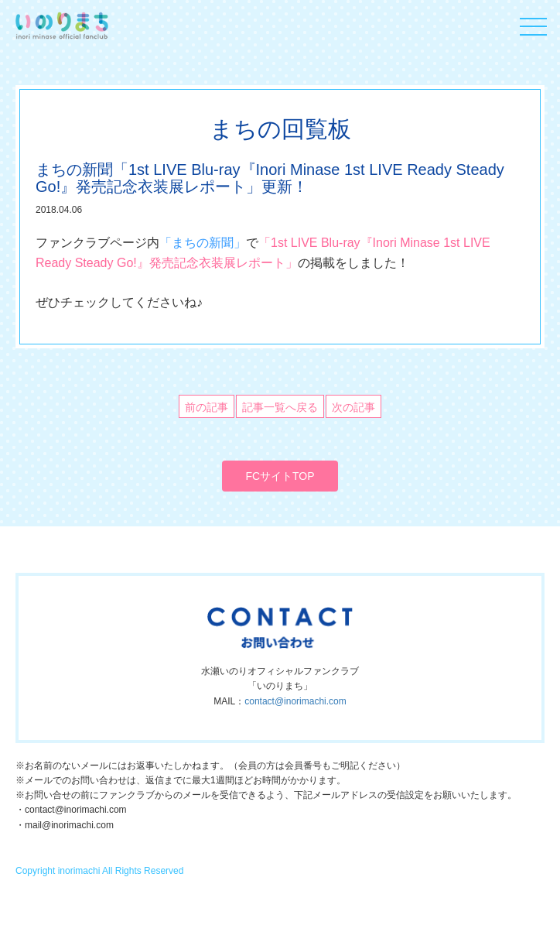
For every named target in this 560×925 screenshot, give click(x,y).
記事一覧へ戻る (280, 407)
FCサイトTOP (280, 476)
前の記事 (207, 407)
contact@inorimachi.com (295, 701)
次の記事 (353, 407)
